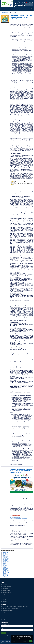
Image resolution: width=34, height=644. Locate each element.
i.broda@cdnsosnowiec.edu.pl (9, 610)
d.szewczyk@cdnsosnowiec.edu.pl (9, 618)
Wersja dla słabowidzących (7, 642)
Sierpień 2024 (5, 571)
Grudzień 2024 (6, 567)
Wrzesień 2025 (6, 559)
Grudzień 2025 (6, 556)
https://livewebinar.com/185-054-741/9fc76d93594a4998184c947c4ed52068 (18, 518)
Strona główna (5, 12)
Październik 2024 (6, 569)
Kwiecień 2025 (6, 563)
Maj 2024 (4, 573)
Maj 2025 (4, 562)
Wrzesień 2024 (6, 570)
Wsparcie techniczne (7, 587)
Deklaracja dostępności (7, 588)
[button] (27, 2)
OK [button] (31, 641)
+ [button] (20, 2)
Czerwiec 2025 (6, 561)
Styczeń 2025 (5, 566)
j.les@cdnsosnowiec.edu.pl (8, 620)
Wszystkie (5, 576)
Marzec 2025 (5, 564)
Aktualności (13, 12)
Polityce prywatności (27, 639)
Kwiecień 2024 (6, 574)
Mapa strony (5, 596)
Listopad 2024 (5, 568)
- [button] (22, 2)
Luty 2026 (5, 554)
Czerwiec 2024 (6, 572)
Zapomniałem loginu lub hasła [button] (7, 635)
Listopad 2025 (5, 557)
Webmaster (5, 585)
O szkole (4, 598)
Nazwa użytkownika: (5, 625)
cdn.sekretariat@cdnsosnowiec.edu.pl (10, 608)
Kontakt (4, 600)
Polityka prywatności (7, 592)
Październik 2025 (6, 558)
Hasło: (2, 628)
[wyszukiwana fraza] (29, 5)
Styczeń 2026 (5, 555)
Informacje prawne (6, 590)
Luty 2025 (5, 565)
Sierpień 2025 (5, 560)
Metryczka (5, 594)
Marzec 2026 (5, 553)
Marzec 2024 (5, 575)
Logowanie (31, 2)
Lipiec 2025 (5, 561)
